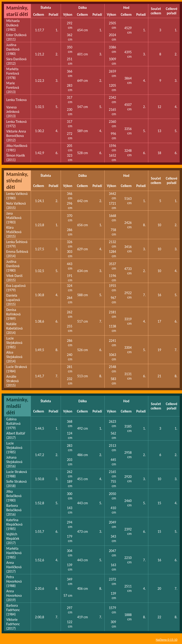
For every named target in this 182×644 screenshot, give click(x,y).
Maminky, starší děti (17, 11)
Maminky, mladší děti (17, 406)
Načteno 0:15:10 (167, 640)
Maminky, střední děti (17, 181)
